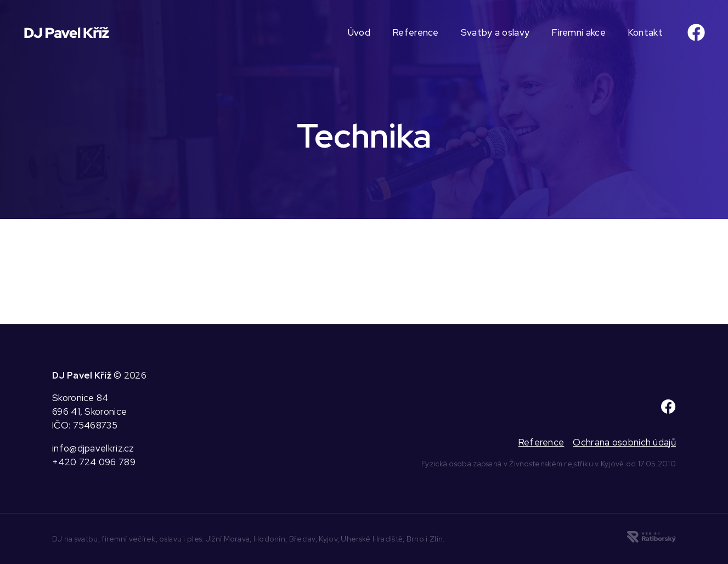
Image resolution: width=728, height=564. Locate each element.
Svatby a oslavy (495, 32)
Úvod (359, 32)
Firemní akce (579, 32)
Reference (416, 32)
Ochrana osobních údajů (624, 442)
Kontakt (645, 32)
